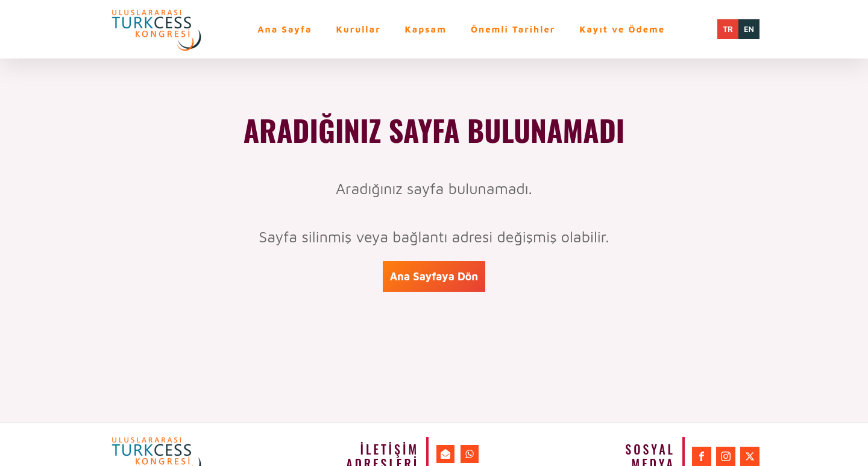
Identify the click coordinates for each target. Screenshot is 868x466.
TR (728, 29)
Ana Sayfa (285, 29)
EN (749, 29)
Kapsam (426, 29)
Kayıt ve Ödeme (622, 29)
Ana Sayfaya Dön (434, 276)
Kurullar (359, 29)
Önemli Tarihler (513, 29)
